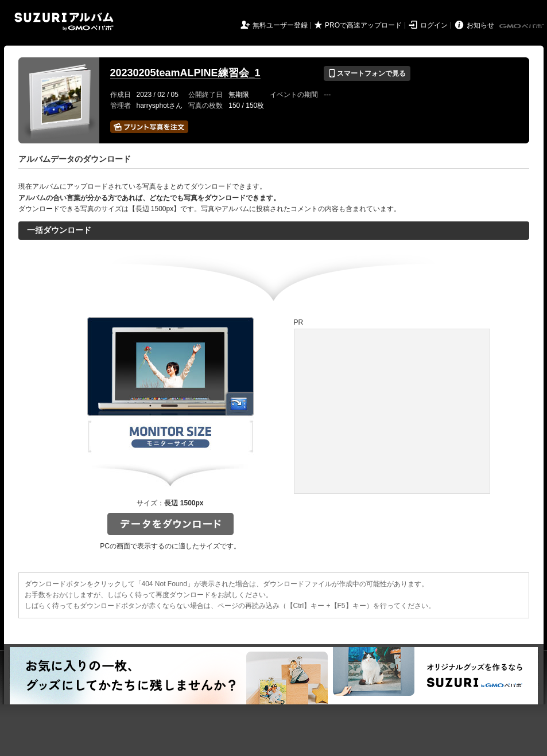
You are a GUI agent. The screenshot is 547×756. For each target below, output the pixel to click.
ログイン (434, 25)
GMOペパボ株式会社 (522, 26)
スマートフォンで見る (367, 73)
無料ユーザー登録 (280, 25)
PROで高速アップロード (363, 25)
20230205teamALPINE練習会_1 (185, 73)
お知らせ (480, 25)
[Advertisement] (374, 397)
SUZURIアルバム (64, 22)
